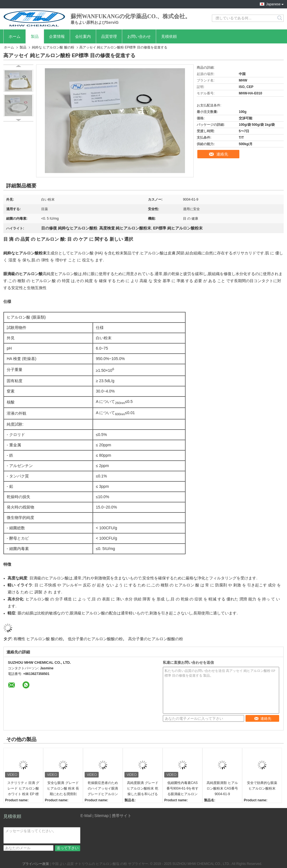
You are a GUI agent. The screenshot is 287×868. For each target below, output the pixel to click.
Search (280, 18)
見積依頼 (169, 36)
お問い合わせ (139, 36)
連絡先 (222, 154)
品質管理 (109, 36)
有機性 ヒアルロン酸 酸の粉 (38, 639)
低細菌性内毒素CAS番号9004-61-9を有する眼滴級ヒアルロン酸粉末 (183, 789)
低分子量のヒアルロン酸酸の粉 (95, 639)
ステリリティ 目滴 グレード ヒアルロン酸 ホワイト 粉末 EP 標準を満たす (23, 789)
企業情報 (57, 36)
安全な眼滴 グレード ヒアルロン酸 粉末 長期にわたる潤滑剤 (63, 788)
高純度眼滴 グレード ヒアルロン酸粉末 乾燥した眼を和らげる (143, 788)
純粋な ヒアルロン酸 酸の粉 (53, 47)
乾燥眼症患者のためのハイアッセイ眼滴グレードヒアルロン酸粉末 (103, 789)
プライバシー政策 (36, 864)
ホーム (15, 36)
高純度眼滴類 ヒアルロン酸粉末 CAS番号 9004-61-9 (222, 788)
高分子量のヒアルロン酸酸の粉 (156, 639)
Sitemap (101, 816)
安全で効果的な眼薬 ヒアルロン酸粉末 (262, 786)
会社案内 (83, 36)
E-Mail (86, 816)
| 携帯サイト (121, 816)
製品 (35, 36)
